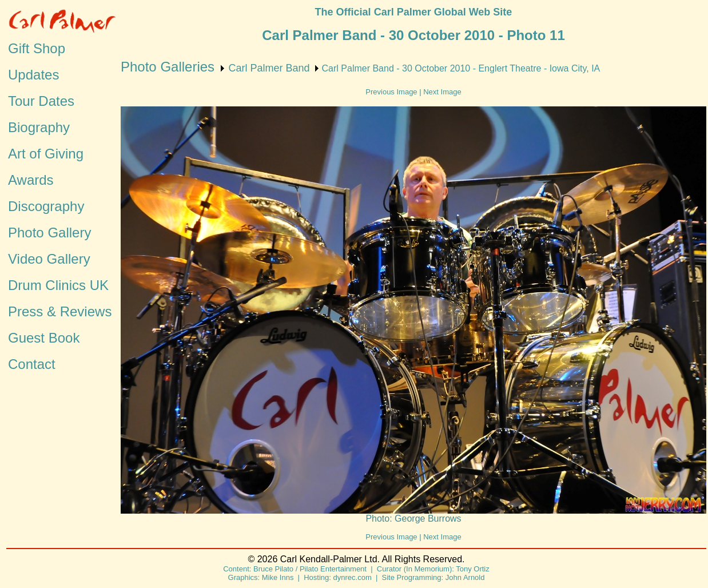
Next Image (442, 92)
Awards (31, 180)
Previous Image (391, 92)
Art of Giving (46, 154)
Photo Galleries (168, 67)
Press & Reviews (60, 311)
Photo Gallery (49, 233)
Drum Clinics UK (58, 285)
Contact (32, 364)
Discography (46, 206)
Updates (33, 75)
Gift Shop (37, 48)
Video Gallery (49, 259)
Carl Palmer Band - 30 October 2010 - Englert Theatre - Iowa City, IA (461, 68)
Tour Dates (41, 101)
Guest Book (44, 338)
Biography (39, 127)
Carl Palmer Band (269, 68)
